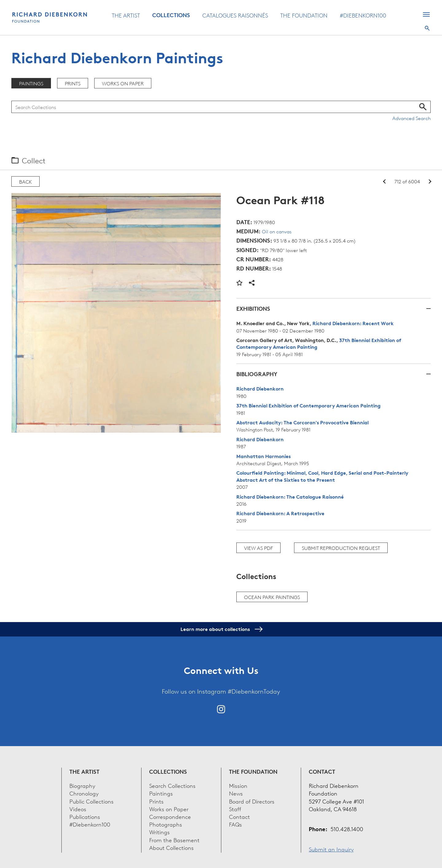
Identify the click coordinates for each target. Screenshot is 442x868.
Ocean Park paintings (272, 597)
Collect (34, 160)
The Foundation (304, 15)
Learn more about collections (221, 629)
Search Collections (172, 785)
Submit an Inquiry (331, 849)
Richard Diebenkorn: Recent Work (353, 323)
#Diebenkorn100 (363, 15)
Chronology (84, 793)
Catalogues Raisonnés (235, 15)
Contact (239, 816)
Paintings (31, 83)
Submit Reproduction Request (341, 548)
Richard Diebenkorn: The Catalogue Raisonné (290, 497)
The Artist (126, 15)
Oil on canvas (277, 231)
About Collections (171, 847)
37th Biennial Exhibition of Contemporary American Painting (308, 406)
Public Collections (91, 801)
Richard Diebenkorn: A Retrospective (280, 513)
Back (25, 181)
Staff (235, 809)
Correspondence (170, 816)
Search (427, 28)
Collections (171, 15)
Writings (159, 832)
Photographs (166, 824)
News (236, 793)
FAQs (235, 824)
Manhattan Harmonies (264, 456)
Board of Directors (252, 801)
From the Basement (174, 840)
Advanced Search (411, 118)
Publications (85, 816)
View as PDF (258, 548)
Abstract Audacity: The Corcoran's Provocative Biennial (302, 422)
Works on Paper (123, 83)
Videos (78, 809)
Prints (73, 83)
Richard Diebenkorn (260, 389)
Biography (82, 785)
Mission (238, 785)
